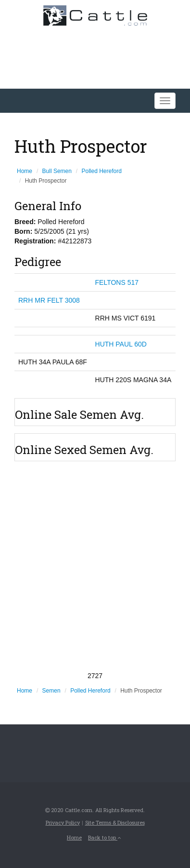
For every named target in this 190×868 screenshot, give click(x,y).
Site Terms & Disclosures (115, 822)
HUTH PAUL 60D (121, 344)
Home (25, 171)
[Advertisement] (95, 566)
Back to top (104, 837)
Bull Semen (57, 171)
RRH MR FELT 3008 (49, 300)
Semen (51, 691)
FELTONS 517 (117, 282)
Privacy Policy (63, 822)
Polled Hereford (102, 171)
